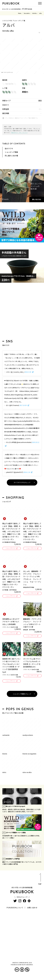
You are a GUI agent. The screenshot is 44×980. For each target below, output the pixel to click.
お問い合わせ (32, 908)
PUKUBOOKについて (15, 908)
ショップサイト (11, 548)
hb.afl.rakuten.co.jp (8, 72)
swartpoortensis (28, 735)
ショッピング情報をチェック (22, 694)
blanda (5, 754)
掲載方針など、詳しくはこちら (19, 133)
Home (20, 13)
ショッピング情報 (11, 152)
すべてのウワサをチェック (22, 482)
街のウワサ (9, 149)
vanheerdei (6, 735)
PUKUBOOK (11, 4)
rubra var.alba (27, 772)
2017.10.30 (23, 405)
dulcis (4, 772)
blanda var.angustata (29, 754)
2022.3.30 (28, 372)
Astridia (34, 13)
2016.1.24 (27, 472)
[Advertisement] (22, 312)
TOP (40, 879)
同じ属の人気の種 (11, 156)
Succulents (27, 13)
